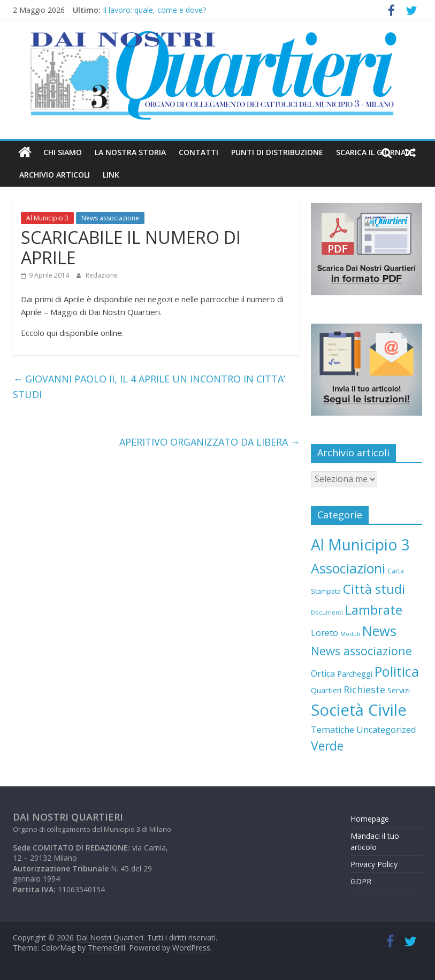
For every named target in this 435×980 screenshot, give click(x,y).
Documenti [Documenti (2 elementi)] (327, 612)
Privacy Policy (374, 864)
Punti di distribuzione (277, 152)
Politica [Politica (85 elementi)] (397, 671)
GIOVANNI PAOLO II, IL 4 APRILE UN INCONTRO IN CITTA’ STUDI (149, 386)
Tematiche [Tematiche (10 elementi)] (333, 730)
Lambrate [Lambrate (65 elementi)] (374, 610)
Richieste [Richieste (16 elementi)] (364, 690)
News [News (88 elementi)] (379, 631)
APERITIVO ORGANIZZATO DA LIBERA (210, 442)
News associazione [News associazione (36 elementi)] (361, 651)
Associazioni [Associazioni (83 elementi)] (348, 568)
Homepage (370, 819)
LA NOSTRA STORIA (130, 152)
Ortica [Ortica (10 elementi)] (323, 673)
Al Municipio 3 (47, 218)
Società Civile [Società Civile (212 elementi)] (359, 710)
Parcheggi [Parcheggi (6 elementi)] (355, 674)
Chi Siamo (63, 152)
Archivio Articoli (55, 175)
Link (111, 175)
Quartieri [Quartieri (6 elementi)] (326, 690)
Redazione (102, 275)
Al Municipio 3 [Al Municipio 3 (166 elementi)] (360, 545)
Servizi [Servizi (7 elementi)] (399, 690)
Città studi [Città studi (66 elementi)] (374, 589)
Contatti (199, 152)
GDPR (361, 881)
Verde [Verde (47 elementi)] (327, 746)
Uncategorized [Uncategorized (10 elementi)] (386, 730)
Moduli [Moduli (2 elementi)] (350, 634)
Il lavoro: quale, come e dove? (154, 10)
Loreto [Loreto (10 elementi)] (325, 633)
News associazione (110, 218)
